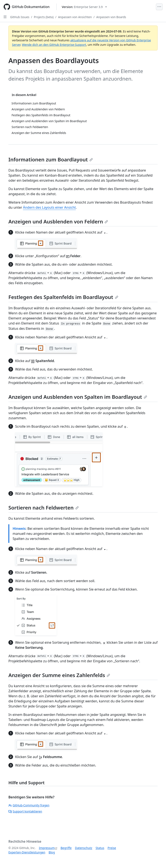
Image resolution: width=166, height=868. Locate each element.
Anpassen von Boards (111, 17)
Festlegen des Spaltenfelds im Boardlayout (63, 297)
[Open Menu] (159, 7)
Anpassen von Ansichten (75, 17)
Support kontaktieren (25, 811)
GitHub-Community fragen (29, 805)
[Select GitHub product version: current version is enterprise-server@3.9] (84, 7)
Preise (112, 848)
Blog (52, 852)
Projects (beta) (44, 17)
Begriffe (66, 848)
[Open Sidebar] (5, 17)
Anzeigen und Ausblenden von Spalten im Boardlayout (78, 397)
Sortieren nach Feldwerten (44, 508)
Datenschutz (84, 848)
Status (100, 848)
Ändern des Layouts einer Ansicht (49, 207)
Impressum (47, 848)
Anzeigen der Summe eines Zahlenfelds (59, 675)
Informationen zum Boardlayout (51, 159)
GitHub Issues (20, 17)
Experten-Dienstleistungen (27, 852)
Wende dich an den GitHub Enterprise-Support (54, 45)
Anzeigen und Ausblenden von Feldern (58, 221)
